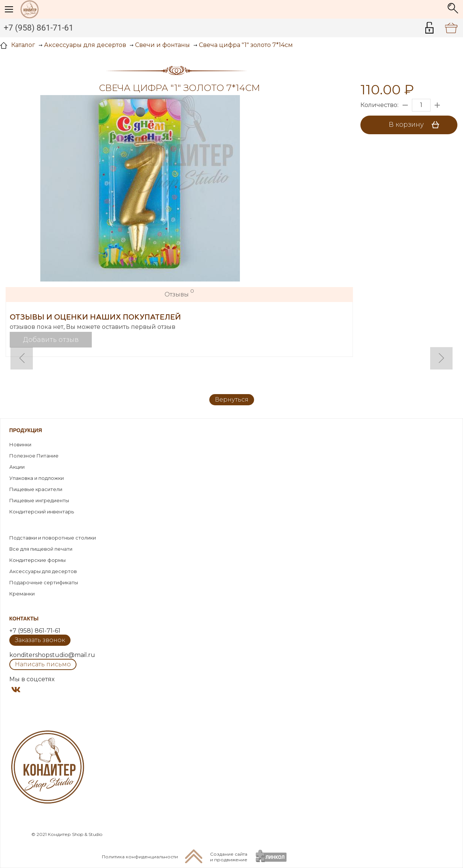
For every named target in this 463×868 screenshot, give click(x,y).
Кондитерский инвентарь (42, 512)
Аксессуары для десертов (43, 571)
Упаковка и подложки (37, 478)
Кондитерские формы (37, 560)
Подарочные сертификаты (44, 582)
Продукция (26, 430)
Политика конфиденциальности (140, 857)
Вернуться (232, 400)
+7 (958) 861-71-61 (39, 28)
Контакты (24, 619)
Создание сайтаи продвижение (229, 857)
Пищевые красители (36, 489)
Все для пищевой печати (41, 549)
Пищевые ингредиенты (39, 500)
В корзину (417, 125)
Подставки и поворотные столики (53, 538)
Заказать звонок (40, 640)
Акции (17, 467)
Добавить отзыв (51, 340)
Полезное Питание (34, 456)
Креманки (22, 594)
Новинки (20, 444)
